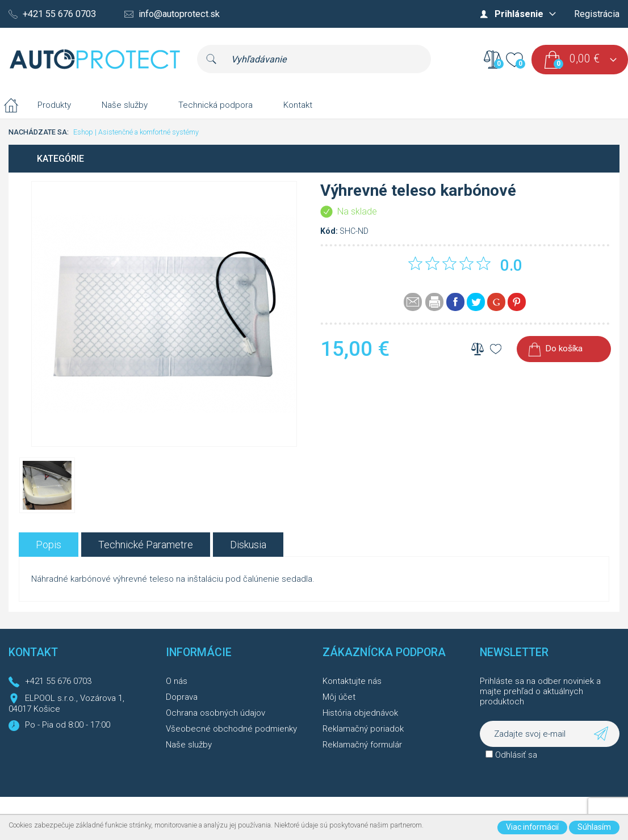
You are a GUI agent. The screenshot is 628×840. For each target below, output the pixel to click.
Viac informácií (532, 827)
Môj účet (339, 697)
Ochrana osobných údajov (215, 713)
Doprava (182, 697)
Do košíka (564, 348)
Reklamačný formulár (362, 745)
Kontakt (298, 105)
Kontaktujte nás (352, 681)
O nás (177, 681)
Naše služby (125, 105)
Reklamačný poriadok (363, 729)
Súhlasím (594, 827)
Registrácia (597, 14)
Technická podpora (215, 105)
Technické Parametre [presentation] (146, 545)
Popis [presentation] (49, 545)
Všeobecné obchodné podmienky (231, 729)
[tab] (49, 545)
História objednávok (360, 713)
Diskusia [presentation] (248, 545)
